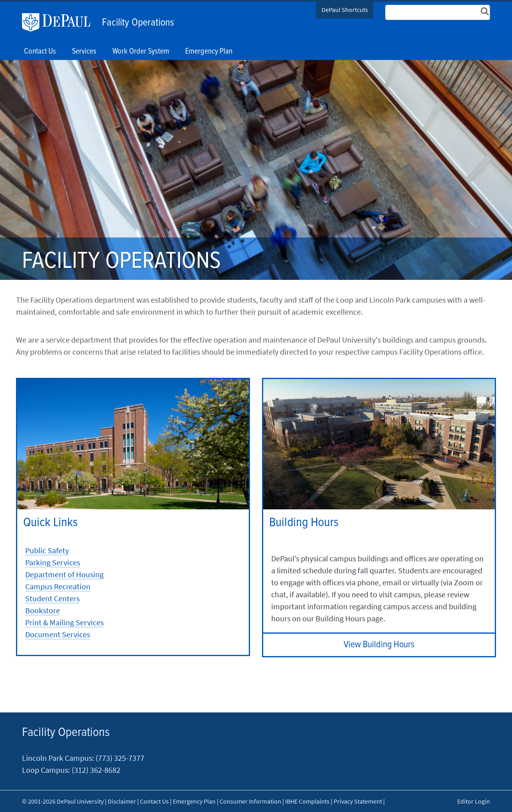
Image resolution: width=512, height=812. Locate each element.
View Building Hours (379, 645)
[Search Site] (438, 12)
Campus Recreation (58, 586)
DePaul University (60, 22)
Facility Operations (138, 23)
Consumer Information (250, 801)
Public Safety (47, 550)
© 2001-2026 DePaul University (63, 801)
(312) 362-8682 (95, 770)
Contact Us (40, 52)
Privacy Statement (358, 801)
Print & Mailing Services (64, 622)
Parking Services (53, 562)
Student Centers (52, 598)
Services (84, 52)
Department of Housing (64, 574)
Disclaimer (122, 801)
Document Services (58, 634)
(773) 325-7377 (120, 758)
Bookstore (43, 610)
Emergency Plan (209, 52)
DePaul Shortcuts (345, 10)
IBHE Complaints (307, 801)
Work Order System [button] (141, 52)
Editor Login (474, 801)
